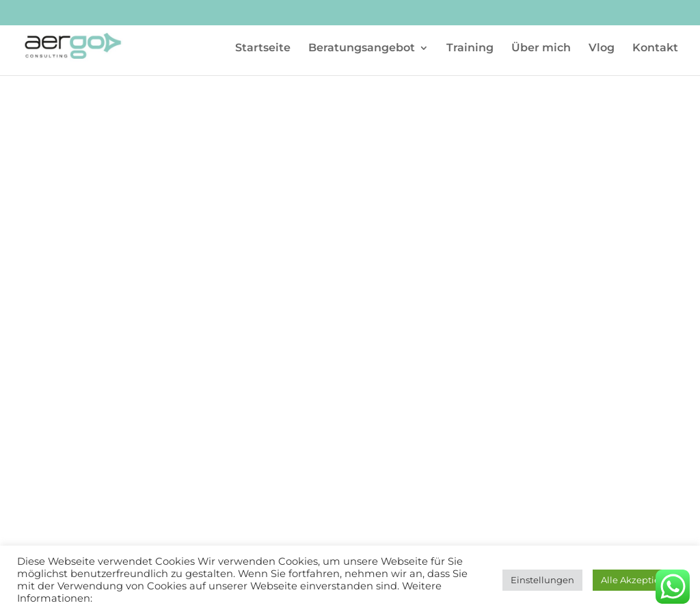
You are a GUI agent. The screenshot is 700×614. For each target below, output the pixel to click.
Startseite (263, 49)
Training (470, 49)
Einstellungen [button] (542, 580)
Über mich (541, 49)
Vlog (602, 49)
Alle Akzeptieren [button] (638, 580)
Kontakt (655, 49)
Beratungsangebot (362, 49)
